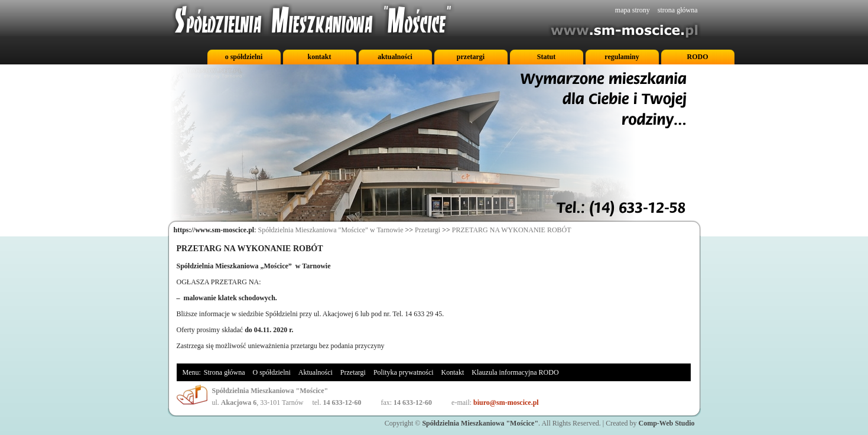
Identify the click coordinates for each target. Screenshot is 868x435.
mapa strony (633, 10)
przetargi (471, 57)
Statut (546, 57)
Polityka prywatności (404, 372)
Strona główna (225, 372)
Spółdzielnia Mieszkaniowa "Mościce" (480, 423)
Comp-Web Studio (666, 423)
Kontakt (453, 372)
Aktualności (316, 372)
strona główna (678, 10)
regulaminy (622, 57)
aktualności (395, 57)
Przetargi (428, 230)
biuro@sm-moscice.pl (506, 402)
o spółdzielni (244, 57)
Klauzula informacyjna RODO (515, 372)
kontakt (319, 57)
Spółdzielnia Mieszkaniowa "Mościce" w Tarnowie (331, 230)
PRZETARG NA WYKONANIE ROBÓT (512, 230)
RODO (698, 57)
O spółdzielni (272, 372)
